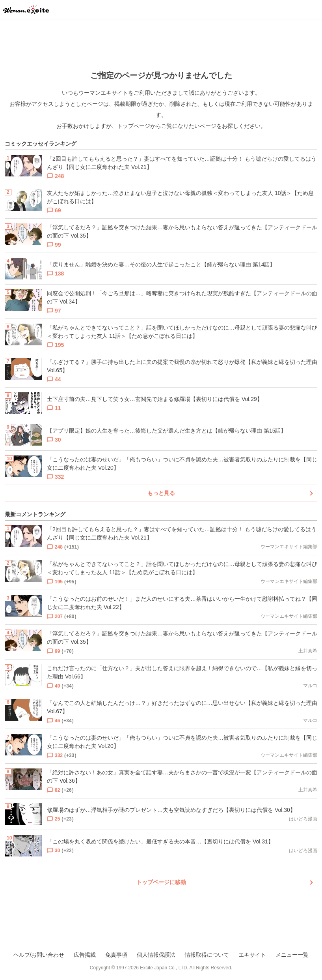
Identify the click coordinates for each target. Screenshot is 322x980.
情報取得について (207, 955)
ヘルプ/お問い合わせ (39, 955)
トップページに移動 (161, 882)
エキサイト (252, 955)
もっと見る (161, 493)
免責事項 (116, 955)
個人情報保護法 (156, 955)
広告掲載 (85, 955)
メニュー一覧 (292, 955)
